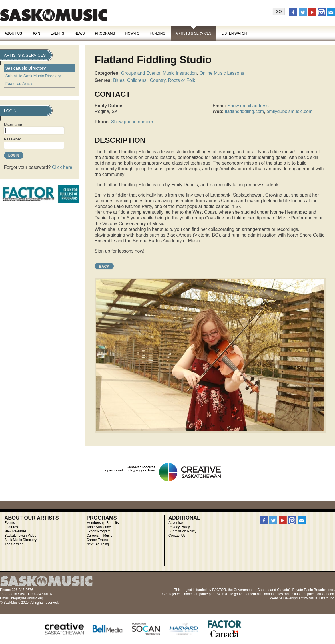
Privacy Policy (179, 527)
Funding (158, 33)
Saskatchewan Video (20, 536)
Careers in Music (99, 536)
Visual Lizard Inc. (322, 598)
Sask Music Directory (26, 68)
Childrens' (137, 80)
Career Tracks (97, 540)
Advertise (176, 523)
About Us (13, 33)
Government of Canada (251, 590)
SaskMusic (54, 15)
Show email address (248, 106)
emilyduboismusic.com (289, 111)
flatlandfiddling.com (244, 111)
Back (104, 266)
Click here (62, 167)
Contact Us (177, 536)
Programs (105, 33)
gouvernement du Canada (254, 594)
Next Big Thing (98, 544)
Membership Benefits (103, 523)
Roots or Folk (181, 80)
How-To (133, 33)
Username (13, 125)
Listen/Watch (234, 33)
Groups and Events (141, 73)
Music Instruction (180, 73)
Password (13, 139)
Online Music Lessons (222, 73)
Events (57, 33)
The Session (14, 544)
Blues (119, 80)
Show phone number (132, 122)
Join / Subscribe (99, 527)
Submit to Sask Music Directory (33, 76)
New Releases (15, 531)
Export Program (99, 531)
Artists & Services (194, 33)
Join (36, 33)
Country (158, 80)
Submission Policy (182, 531)
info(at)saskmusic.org (27, 598)
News (79, 33)
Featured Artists (19, 84)
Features (11, 527)
